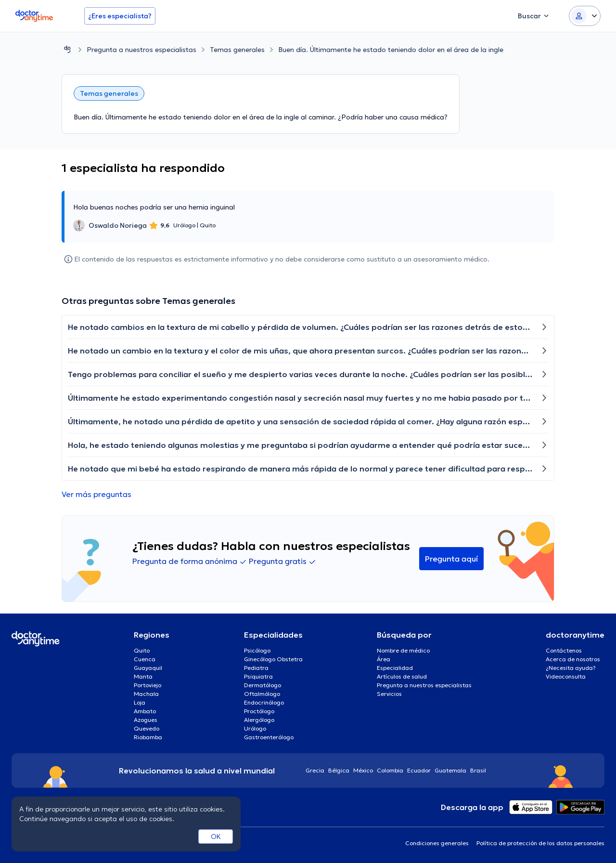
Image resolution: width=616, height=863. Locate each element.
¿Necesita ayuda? (571, 668)
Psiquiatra (258, 676)
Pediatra (256, 668)
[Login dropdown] (585, 16)
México (363, 770)
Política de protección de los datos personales (540, 843)
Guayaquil (148, 668)
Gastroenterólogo (269, 737)
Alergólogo (259, 720)
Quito (142, 650)
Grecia (315, 770)
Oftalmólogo (262, 694)
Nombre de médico (403, 650)
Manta (143, 676)
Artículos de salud (402, 676)
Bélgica (339, 770)
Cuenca (145, 659)
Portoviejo (148, 685)
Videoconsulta (566, 676)
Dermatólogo (263, 685)
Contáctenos (564, 650)
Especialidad (395, 668)
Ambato (145, 711)
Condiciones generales (437, 843)
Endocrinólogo (264, 702)
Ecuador (419, 770)
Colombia (390, 770)
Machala (146, 694)
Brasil (478, 770)
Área (384, 659)
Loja (140, 702)
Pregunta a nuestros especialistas (141, 50)
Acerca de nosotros (573, 659)
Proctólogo (259, 711)
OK (216, 837)
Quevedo (147, 728)
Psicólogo (257, 650)
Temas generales (237, 50)
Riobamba (148, 737)
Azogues (146, 720)
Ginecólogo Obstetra (273, 659)
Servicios (389, 694)
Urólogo (255, 728)
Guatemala (450, 770)
